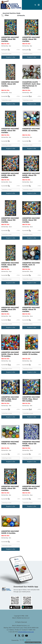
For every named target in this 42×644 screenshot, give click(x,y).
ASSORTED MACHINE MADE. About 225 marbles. (10, 84)
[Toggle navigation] (39, 5)
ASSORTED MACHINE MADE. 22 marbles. (31, 130)
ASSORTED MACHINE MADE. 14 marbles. (10, 443)
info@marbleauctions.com (26, 632)
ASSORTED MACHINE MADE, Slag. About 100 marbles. (10, 399)
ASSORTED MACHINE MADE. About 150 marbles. (10, 39)
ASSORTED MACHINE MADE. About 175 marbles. (31, 175)
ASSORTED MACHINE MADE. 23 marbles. (31, 353)
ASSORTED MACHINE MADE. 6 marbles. (10, 532)
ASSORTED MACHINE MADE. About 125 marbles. (10, 175)
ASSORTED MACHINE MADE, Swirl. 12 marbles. (31, 265)
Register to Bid (11, 57)
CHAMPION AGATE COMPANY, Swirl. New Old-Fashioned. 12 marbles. (31, 85)
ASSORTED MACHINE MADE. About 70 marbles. (31, 309)
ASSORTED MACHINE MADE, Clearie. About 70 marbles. (10, 354)
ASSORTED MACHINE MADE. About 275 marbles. (10, 309)
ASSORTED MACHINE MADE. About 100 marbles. (31, 220)
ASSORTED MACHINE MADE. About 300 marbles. (10, 265)
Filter (7, 15)
